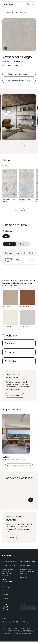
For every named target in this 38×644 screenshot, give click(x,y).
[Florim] (9, 4)
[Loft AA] (16, 437)
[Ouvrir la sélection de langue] (28, 608)
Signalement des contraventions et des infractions (27, 571)
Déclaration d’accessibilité (7, 580)
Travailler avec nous (9, 565)
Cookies (5, 595)
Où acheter (24, 577)
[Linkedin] (17, 622)
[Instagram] (3, 622)
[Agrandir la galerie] (6, 138)
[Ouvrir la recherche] (28, 4)
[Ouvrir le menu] (33, 4)
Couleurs (9, 244)
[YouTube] (10, 622)
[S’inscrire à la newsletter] (12, 537)
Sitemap (5, 599)
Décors (23, 244)
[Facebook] (14, 622)
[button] (16, 146)
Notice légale (7, 587)
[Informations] (24, 253)
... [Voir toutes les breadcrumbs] (3, 12)
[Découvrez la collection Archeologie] (19, 496)
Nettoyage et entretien (28, 561)
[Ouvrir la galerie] (6, 48)
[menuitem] (6, 236)
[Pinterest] (6, 622)
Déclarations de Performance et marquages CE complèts (8, 572)
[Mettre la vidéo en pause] (31, 500)
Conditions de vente (9, 561)
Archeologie (10, 12)
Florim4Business (26, 565)
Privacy (5, 591)
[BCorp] (6, 613)
